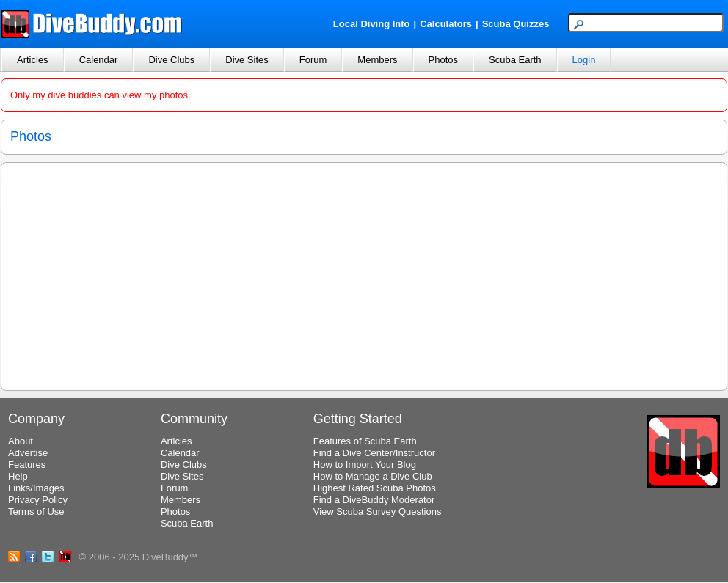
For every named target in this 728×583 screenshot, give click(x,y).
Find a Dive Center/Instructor (374, 453)
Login (584, 60)
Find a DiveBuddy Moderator (374, 500)
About (21, 441)
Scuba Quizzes (516, 24)
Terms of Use (36, 511)
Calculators (446, 24)
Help (18, 476)
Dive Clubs (171, 60)
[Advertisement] (364, 274)
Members (377, 60)
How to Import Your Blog (365, 465)
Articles (33, 60)
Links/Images (36, 488)
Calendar (99, 60)
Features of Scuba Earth (365, 441)
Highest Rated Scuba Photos (375, 488)
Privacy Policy (38, 500)
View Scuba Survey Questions (378, 511)
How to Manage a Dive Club (373, 476)
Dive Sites (247, 60)
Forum (313, 60)
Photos (443, 60)
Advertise (28, 453)
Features (27, 465)
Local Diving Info (372, 24)
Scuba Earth (515, 60)
